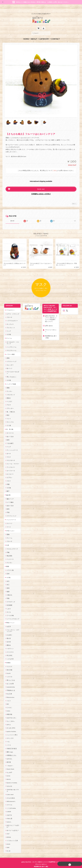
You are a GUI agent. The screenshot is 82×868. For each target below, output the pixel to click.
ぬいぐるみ (10, 432)
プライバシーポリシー (51, 326)
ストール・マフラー (13, 460)
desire (8, 775)
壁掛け (8, 394)
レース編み (10, 498)
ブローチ (9, 313)
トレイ (8, 415)
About (34, 35)
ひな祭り (9, 631)
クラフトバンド (11, 512)
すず (8, 830)
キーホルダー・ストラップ (13, 339)
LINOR (8, 808)
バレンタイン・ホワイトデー (13, 627)
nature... (9, 818)
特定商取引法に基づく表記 (51, 331)
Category (44, 35)
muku (8, 707)
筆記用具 (9, 552)
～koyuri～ (10, 762)
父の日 (8, 638)
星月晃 (8, 758)
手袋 (8, 508)
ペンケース (10, 555)
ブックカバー (10, 463)
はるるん (9, 755)
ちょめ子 (9, 768)
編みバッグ (10, 495)
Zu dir (8, 847)
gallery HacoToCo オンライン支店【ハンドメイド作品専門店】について (51, 315)
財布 (8, 436)
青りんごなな (10, 676)
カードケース (10, 467)
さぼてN (9, 811)
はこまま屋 (10, 680)
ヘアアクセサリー (12, 317)
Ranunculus (10, 693)
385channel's (11, 797)
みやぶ (8, 721)
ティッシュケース (12, 446)
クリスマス (10, 648)
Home (26, 35)
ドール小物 (10, 611)
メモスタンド (10, 391)
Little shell (10, 791)
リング (8, 327)
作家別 (8, 659)
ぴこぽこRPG (11, 724)
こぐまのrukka (11, 804)
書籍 (7, 562)
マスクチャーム (11, 346)
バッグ (8, 443)
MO (7, 700)
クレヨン (9, 559)
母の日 (8, 634)
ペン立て (9, 397)
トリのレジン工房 (12, 837)
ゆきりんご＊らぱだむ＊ (13, 822)
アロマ (8, 401)
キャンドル (10, 418)
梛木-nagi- (10, 748)
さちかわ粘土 (10, 794)
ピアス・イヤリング (13, 310)
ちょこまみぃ (10, 717)
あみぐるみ (10, 502)
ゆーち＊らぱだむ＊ (13, 826)
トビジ (8, 697)
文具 (7, 541)
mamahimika (10, 683)
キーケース (10, 429)
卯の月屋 (9, 666)
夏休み (8, 641)
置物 (8, 384)
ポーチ (8, 450)
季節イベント (10, 619)
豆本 (8, 570)
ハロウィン (10, 645)
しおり (8, 605)
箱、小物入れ (10, 408)
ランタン (9, 387)
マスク (8, 453)
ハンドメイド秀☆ (12, 731)
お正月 (8, 622)
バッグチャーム (11, 343)
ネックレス (10, 320)
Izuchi (8, 669)
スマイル (9, 801)
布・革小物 (9, 425)
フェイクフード (11, 516)
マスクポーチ (10, 456)
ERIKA (8, 833)
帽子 (8, 487)
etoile (8, 840)
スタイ (8, 477)
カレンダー (10, 361)
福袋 (8, 588)
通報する (74, 200)
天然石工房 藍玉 (11, 745)
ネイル (8, 608)
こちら (55, 166)
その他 (8, 330)
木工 (8, 581)
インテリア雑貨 (11, 380)
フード (8, 523)
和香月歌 (9, 710)
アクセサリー (10, 306)
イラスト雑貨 (10, 350)
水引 (8, 577)
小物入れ (9, 591)
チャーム (9, 334)
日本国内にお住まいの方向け (41, 190)
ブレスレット (10, 324)
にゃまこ (9, 703)
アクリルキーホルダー (13, 369)
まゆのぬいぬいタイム (13, 786)
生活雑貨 (9, 601)
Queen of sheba (11, 779)
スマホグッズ (10, 598)
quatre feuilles (11, 727)
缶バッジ (9, 364)
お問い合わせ (49, 322)
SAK (8, 843)
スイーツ (9, 519)
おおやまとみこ (11, 714)
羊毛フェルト (10, 527)
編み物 (8, 491)
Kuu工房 (9, 690)
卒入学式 (9, 651)
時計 (8, 411)
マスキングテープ (12, 545)
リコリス (9, 662)
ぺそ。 (8, 738)
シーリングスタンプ (13, 615)
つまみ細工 (10, 439)
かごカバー (10, 470)
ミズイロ (9, 673)
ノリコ (8, 741)
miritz (8, 772)
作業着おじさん (11, 751)
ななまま (9, 782)
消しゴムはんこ (11, 373)
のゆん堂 (9, 814)
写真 (8, 594)
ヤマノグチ (10, 734)
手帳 (8, 548)
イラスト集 (10, 566)
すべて (12, 217)
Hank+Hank (10, 765)
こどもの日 (10, 655)
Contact (56, 35)
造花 (8, 584)
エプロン (9, 473)
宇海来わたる (10, 686)
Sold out (41, 185)
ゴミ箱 (8, 421)
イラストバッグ (11, 358)
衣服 (8, 480)
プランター (10, 404)
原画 (8, 354)
